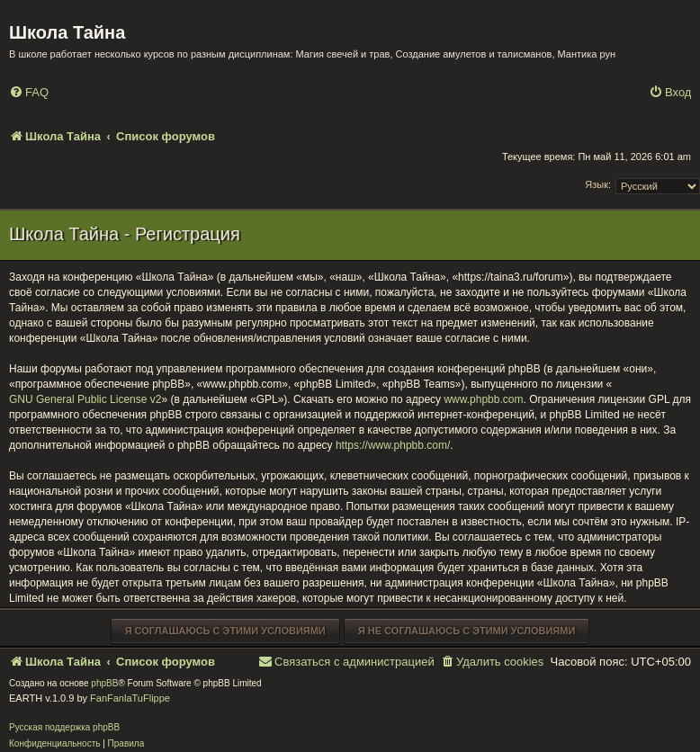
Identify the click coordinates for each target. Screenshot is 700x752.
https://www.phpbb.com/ (393, 445)
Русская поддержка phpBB (64, 727)
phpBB (104, 683)
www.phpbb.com (483, 399)
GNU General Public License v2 (85, 399)
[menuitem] (29, 93)
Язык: (598, 184)
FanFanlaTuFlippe (130, 698)
